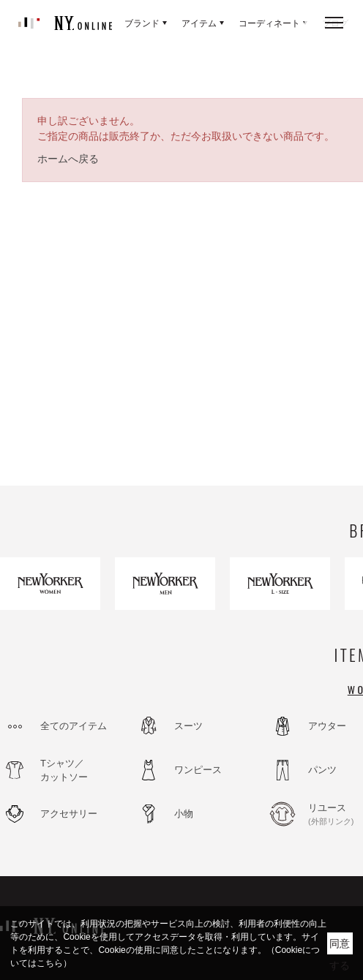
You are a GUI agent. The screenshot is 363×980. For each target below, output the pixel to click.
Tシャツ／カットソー (64, 770)
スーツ (188, 726)
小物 (184, 814)
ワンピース (198, 770)
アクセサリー (69, 814)
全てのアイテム (74, 726)
